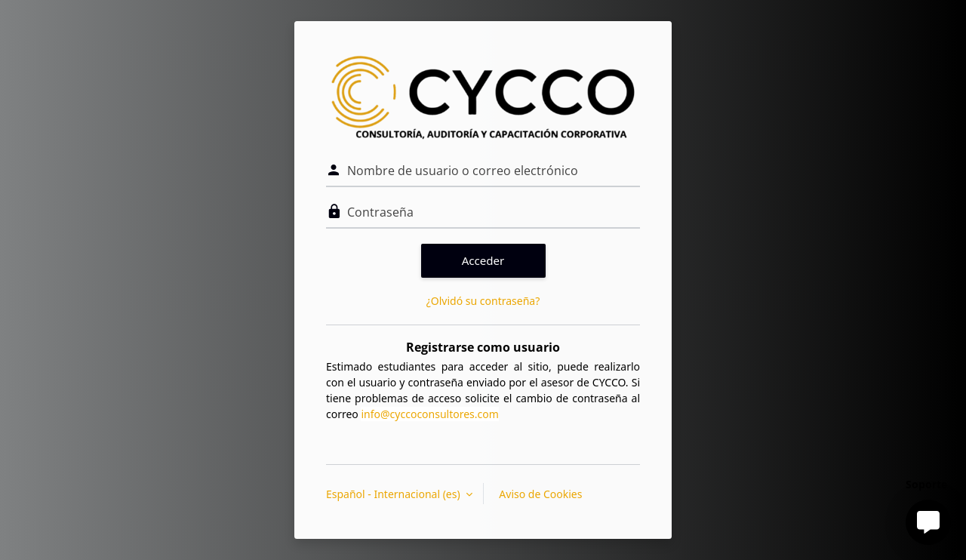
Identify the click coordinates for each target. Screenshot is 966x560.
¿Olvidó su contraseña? (483, 301)
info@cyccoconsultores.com (429, 414)
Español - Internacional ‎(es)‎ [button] (394, 494)
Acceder (483, 260)
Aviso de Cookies (540, 494)
